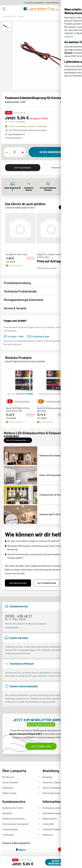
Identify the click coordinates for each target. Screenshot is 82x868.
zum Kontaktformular (47, 583)
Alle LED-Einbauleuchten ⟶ (18, 440)
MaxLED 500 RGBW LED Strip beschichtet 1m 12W (18, 410)
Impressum (48, 835)
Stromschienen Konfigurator (16, 824)
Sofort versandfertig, (28, 126)
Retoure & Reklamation (53, 788)
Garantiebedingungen (53, 813)
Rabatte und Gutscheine (13, 819)
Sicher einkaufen (10, 782)
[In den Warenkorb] (53, 152)
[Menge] (15, 152)
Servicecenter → (13, 627)
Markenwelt (8, 788)
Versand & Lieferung (52, 782)
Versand (22, 121)
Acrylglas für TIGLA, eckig (16, 254)
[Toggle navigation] (4, 9)
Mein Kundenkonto (51, 793)
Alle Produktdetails (23, 168)
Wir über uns (8, 777)
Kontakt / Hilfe (14, 336)
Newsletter (7, 813)
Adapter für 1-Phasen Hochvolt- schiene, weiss (50, 256)
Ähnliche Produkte (59, 168)
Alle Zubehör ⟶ (68, 207)
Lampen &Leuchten (9, 16)
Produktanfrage (38, 336)
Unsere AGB (48, 824)
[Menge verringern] (7, 152)
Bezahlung (47, 777)
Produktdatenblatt (22, 401)
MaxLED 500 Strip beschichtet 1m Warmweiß (51, 410)
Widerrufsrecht (50, 819)
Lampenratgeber (10, 829)
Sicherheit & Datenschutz (54, 829)
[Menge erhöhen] (23, 152)
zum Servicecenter (18, 583)
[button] (7, 27)
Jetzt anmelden (41, 746)
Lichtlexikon (8, 835)
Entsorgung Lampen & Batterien (58, 808)
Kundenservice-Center (13, 808)
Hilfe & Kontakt (9, 793)
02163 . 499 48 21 (19, 616)
